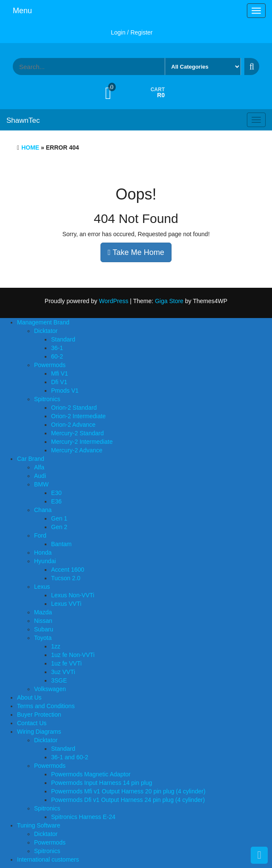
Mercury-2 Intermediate (82, 442)
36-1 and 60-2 (70, 757)
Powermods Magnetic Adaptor (91, 774)
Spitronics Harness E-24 (83, 817)
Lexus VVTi (66, 604)
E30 (56, 493)
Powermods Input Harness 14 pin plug (102, 783)
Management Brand (43, 322)
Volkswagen (50, 689)
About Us (29, 697)
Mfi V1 (60, 373)
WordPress (113, 301)
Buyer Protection (39, 715)
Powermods (50, 365)
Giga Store (169, 301)
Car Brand (31, 459)
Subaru (44, 629)
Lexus (42, 587)
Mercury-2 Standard (77, 433)
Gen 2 (59, 527)
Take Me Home (136, 252)
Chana (43, 510)
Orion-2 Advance (73, 425)
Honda (43, 553)
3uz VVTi (63, 672)
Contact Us (32, 723)
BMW (41, 484)
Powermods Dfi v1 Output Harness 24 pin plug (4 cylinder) (128, 800)
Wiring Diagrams (39, 732)
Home (30, 148)
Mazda (43, 612)
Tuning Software (39, 825)
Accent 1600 (68, 570)
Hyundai (45, 561)
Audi (40, 476)
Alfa (39, 467)
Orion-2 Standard (74, 408)
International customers (48, 859)
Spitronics (47, 399)
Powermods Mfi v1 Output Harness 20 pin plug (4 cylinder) (128, 791)
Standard (63, 339)
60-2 (57, 356)
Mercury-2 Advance (77, 450)
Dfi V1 (59, 382)
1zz (56, 646)
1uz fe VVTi (66, 663)
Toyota (43, 638)
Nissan (43, 621)
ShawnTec (23, 120)
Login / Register (132, 32)
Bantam (61, 544)
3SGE (59, 680)
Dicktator (46, 331)
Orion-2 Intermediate (78, 416)
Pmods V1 (65, 391)
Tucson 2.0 (66, 578)
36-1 (57, 348)
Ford (40, 535)
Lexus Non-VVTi (73, 595)
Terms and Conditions (46, 706)
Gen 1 (59, 518)
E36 (56, 501)
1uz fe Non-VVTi (73, 655)
